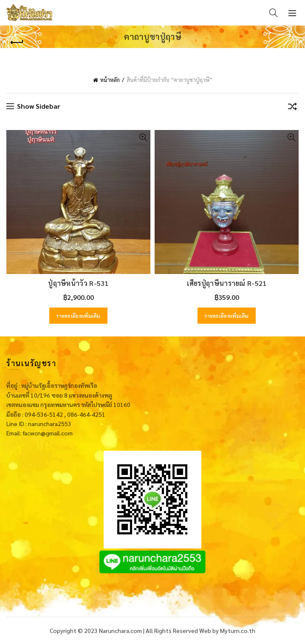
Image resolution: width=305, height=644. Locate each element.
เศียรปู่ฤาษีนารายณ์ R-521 (227, 283)
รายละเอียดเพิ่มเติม (78, 316)
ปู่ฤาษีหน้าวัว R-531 (78, 283)
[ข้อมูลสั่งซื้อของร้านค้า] (292, 108)
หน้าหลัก (110, 80)
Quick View (143, 137)
